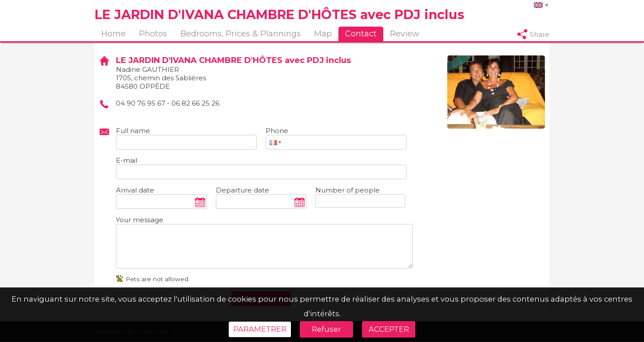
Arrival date (135, 190)
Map (323, 34)
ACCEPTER (389, 329)
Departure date (242, 190)
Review (405, 34)
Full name (133, 131)
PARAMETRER (260, 329)
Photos (153, 34)
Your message (140, 220)
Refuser (326, 329)
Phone (277, 131)
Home (113, 34)
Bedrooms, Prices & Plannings (241, 34)
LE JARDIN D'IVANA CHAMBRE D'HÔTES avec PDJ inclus (279, 14)
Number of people (348, 190)
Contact (361, 34)
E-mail (127, 160)
